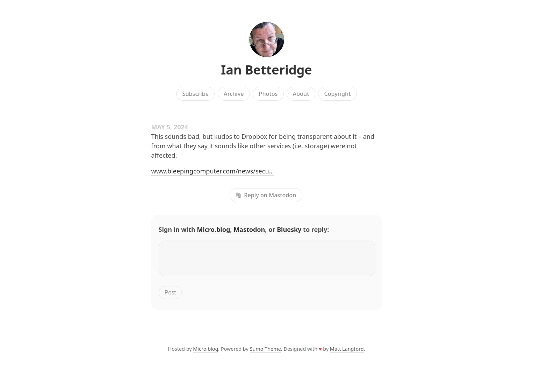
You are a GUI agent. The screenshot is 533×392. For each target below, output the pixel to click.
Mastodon (249, 229)
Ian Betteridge (266, 70)
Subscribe (196, 94)
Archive (234, 94)
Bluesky (289, 229)
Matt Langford (347, 353)
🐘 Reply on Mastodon (266, 195)
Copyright (337, 94)
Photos (268, 94)
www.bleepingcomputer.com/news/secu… (213, 171)
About (301, 94)
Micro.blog (213, 229)
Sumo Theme (265, 353)
